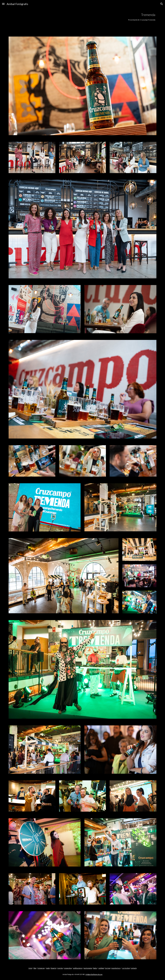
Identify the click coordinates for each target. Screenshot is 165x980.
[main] (95, 17)
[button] (3, 4)
